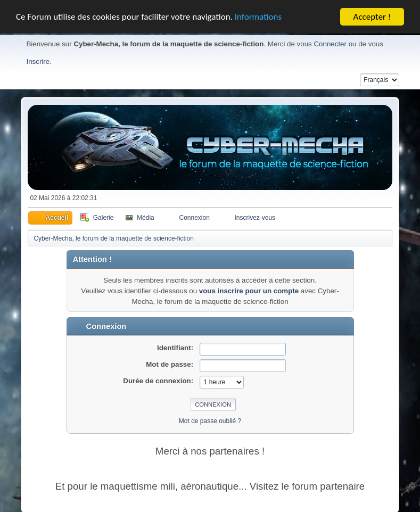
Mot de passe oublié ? (210, 418)
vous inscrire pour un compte (249, 288)
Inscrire (38, 59)
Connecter (330, 41)
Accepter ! (372, 14)
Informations (258, 15)
